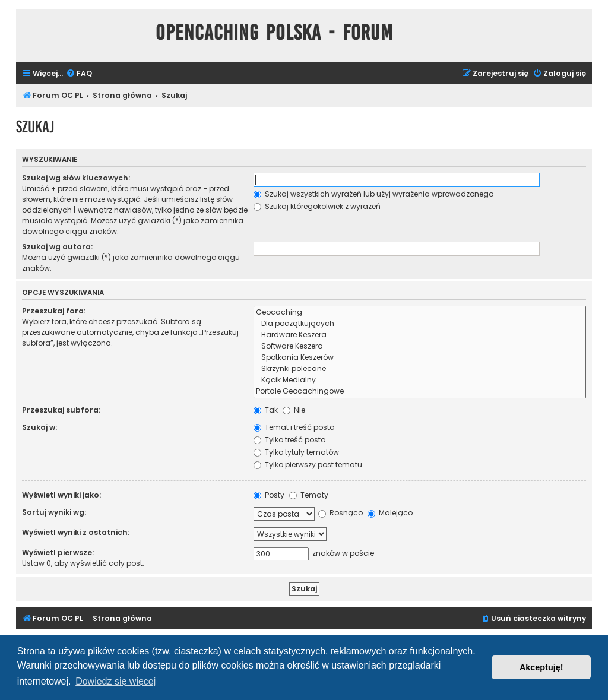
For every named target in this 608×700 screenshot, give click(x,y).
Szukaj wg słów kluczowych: (76, 178)
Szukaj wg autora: (57, 247)
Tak (266, 410)
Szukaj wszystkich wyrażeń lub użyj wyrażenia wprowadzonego (373, 194)
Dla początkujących (420, 324)
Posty (269, 495)
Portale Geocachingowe (420, 392)
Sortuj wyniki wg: (54, 512)
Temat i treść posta (294, 427)
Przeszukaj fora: (54, 311)
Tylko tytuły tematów (296, 452)
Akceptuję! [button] (541, 667)
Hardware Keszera (420, 335)
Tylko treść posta (290, 440)
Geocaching (420, 313)
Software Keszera (420, 346)
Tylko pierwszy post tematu (308, 465)
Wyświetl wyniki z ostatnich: (76, 532)
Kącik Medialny (420, 380)
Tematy (309, 495)
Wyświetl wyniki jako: (61, 495)
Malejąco (390, 513)
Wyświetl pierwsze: (58, 552)
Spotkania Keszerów (420, 358)
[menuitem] (79, 74)
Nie (294, 410)
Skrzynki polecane (420, 369)
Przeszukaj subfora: (61, 410)
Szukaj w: (39, 427)
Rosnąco (341, 513)
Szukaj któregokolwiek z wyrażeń (317, 206)
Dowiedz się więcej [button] (115, 681)
